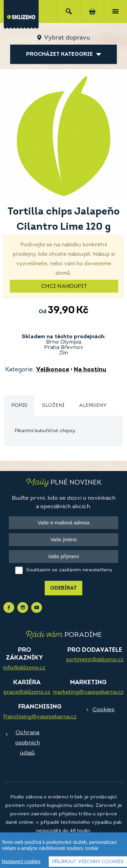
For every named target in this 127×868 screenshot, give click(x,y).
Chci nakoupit (64, 287)
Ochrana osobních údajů (28, 743)
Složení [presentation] (53, 406)
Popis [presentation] (19, 406)
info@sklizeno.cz (24, 668)
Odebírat (63, 588)
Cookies (103, 710)
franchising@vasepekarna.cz (40, 717)
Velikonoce (52, 370)
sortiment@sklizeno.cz (95, 660)
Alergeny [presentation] (93, 406)
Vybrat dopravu (67, 38)
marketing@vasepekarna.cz (88, 692)
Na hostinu (90, 370)
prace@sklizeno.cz (27, 692)
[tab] (19, 406)
